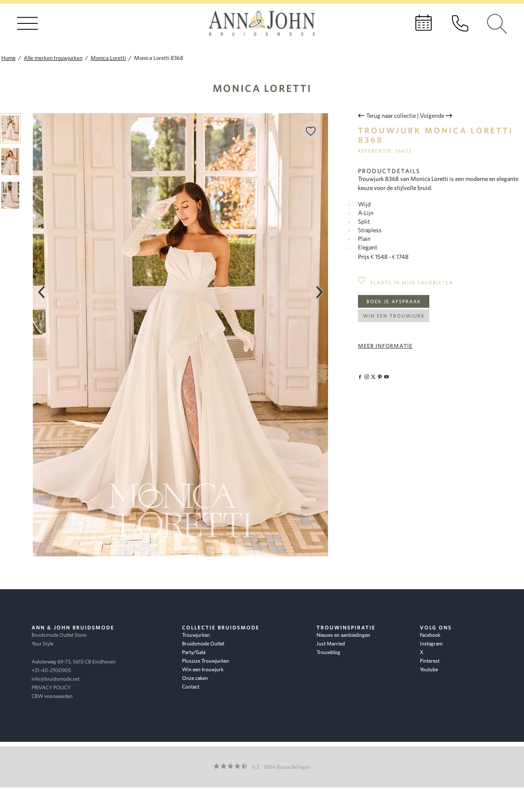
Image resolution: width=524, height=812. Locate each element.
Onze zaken (195, 678)
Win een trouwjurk (394, 316)
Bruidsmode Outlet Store (59, 635)
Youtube (429, 669)
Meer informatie (385, 346)
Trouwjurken (196, 635)
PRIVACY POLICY (51, 687)
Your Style (42, 644)
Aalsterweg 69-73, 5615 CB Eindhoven (74, 662)
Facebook (430, 635)
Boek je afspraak (394, 301)
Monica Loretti (262, 88)
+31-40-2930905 (51, 670)
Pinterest (430, 661)
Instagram (431, 644)
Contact (191, 687)
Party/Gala (194, 652)
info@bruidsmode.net (56, 679)
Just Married (331, 644)
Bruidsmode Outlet (203, 644)
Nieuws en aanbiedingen (343, 635)
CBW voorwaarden (52, 696)
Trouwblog (328, 652)
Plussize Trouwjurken (206, 661)
